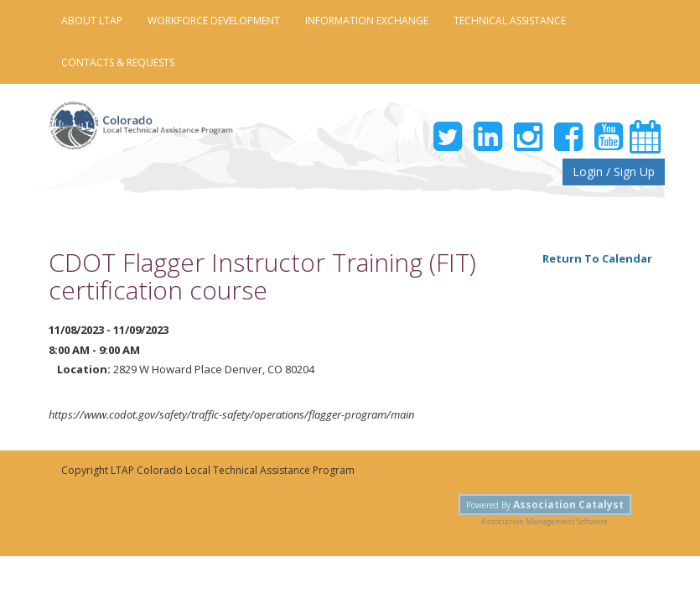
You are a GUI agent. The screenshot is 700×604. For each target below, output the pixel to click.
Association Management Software (544, 521)
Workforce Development (214, 21)
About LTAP (92, 21)
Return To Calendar (597, 258)
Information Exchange (367, 21)
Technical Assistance (510, 21)
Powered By (545, 505)
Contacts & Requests (118, 62)
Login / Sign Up (614, 172)
